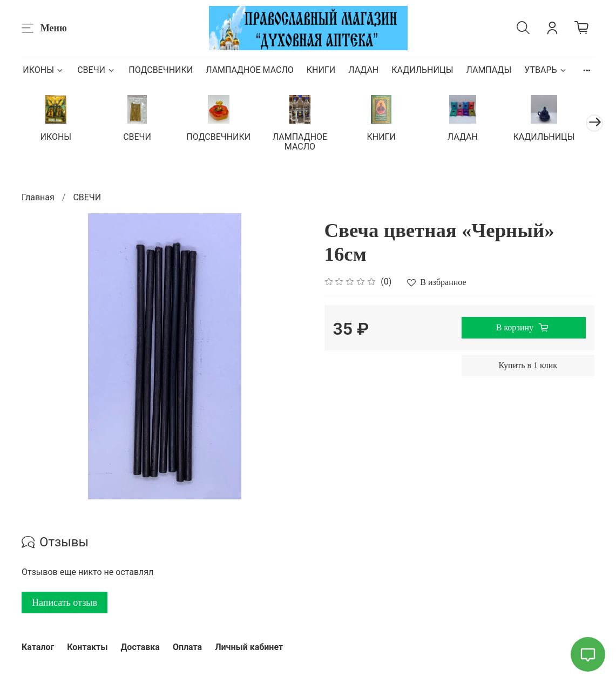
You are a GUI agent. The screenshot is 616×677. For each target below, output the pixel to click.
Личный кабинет (249, 647)
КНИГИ (321, 70)
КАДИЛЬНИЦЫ (422, 70)
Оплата (187, 647)
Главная (38, 198)
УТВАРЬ (546, 70)
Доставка (140, 647)
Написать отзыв (65, 604)
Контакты (87, 647)
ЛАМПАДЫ (489, 70)
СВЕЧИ (96, 70)
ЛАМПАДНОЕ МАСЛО (250, 70)
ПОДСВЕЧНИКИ (161, 70)
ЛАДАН (363, 70)
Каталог (38, 647)
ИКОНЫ (43, 70)
